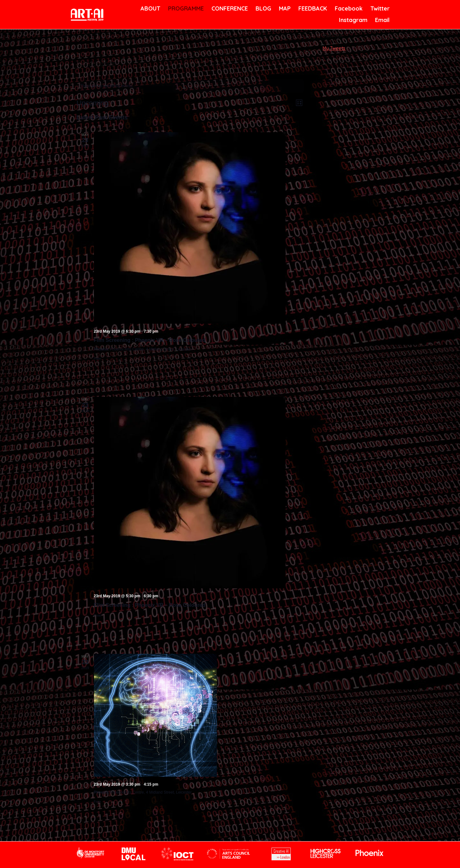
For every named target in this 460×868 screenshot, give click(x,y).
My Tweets (334, 48)
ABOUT (150, 8)
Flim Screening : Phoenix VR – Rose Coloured (150, 340)
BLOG (263, 8)
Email (382, 20)
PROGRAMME (185, 8)
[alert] (190, 86)
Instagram (352, 20)
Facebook (348, 8)
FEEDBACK (312, 8)
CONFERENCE (229, 8)
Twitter (379, 8)
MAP (284, 8)
